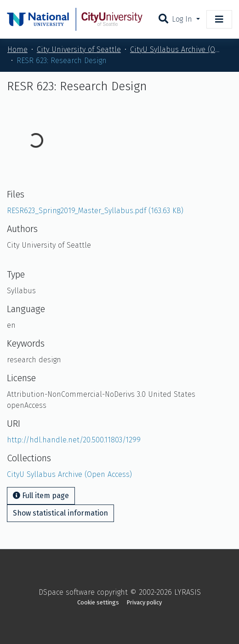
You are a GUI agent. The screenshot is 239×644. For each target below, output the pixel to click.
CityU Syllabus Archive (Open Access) (176, 49)
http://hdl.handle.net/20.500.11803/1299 (74, 440)
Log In (183, 19)
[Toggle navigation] (219, 19)
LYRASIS (188, 592)
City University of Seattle (79, 49)
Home (17, 49)
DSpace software (67, 592)
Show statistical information (60, 513)
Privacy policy (144, 602)
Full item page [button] (41, 496)
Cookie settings (98, 602)
